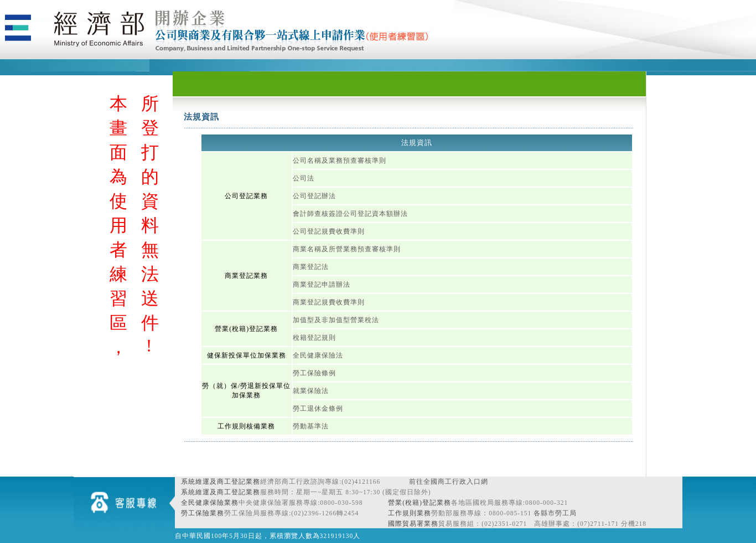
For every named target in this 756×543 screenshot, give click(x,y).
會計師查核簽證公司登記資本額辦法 (350, 214)
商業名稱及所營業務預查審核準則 (347, 249)
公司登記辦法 (314, 196)
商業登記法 (311, 267)
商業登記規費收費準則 (329, 302)
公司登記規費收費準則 (329, 231)
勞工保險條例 (314, 373)
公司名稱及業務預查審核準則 (340, 161)
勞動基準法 (311, 426)
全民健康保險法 (318, 355)
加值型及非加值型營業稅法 (336, 320)
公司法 (304, 178)
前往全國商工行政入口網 (449, 482)
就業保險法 (311, 391)
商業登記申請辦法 (322, 285)
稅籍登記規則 (314, 338)
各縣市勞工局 (555, 513)
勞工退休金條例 (318, 408)
